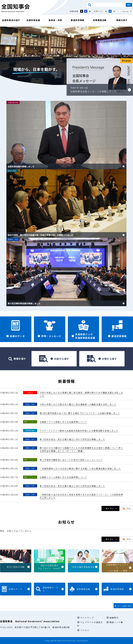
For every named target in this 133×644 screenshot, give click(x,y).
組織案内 (114, 618)
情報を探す (122, 20)
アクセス (85, 630)
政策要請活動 (100, 20)
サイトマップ (87, 618)
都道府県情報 (78, 20)
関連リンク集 (116, 622)
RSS (129, 508)
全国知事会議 (33, 20)
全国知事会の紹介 (11, 20)
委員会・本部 (55, 20)
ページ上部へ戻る (125, 606)
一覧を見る (109, 508)
